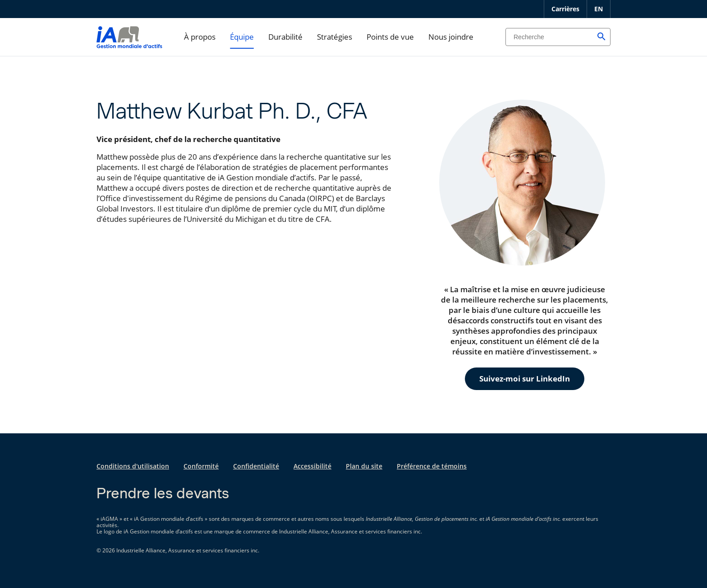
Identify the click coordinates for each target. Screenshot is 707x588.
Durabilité (285, 37)
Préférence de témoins (432, 466)
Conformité (201, 466)
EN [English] (599, 9)
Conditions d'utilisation (133, 466)
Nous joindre (451, 37)
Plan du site (364, 466)
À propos (200, 37)
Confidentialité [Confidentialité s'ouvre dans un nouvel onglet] (256, 466)
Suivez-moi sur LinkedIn (525, 379)
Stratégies (335, 37)
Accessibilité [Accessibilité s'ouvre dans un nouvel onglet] (312, 466)
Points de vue (390, 37)
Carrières (565, 9)
